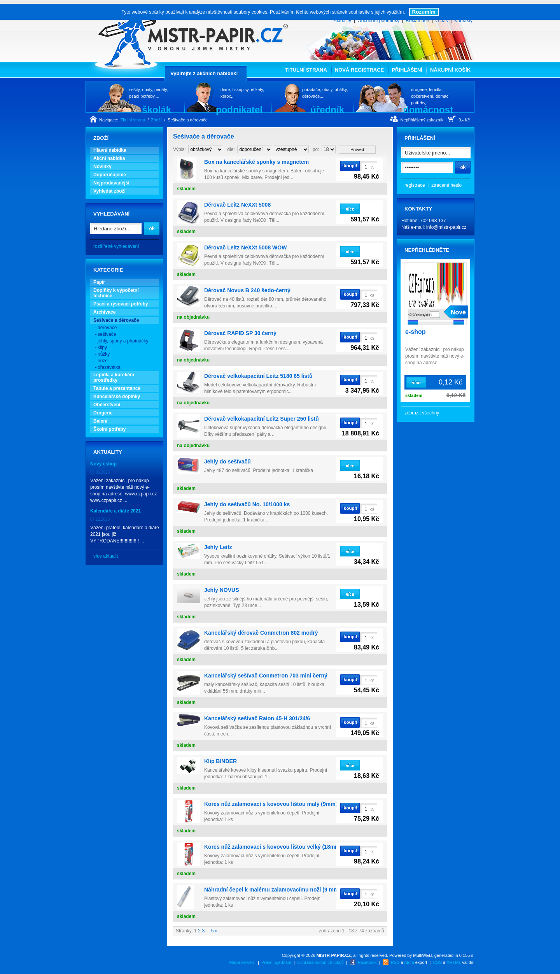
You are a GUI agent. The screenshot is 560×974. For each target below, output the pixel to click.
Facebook (367, 962)
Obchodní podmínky (378, 21)
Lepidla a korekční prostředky (114, 377)
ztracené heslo (446, 185)
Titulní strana (306, 70)
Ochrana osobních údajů (320, 962)
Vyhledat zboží (109, 191)
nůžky (104, 354)
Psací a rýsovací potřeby (121, 304)
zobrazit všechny (422, 413)
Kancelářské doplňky (117, 397)
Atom (409, 962)
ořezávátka (109, 367)
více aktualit (106, 556)
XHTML (454, 962)
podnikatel (239, 109)
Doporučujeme (110, 175)
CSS (437, 962)
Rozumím (424, 12)
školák (157, 109)
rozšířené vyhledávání (116, 246)
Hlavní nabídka (110, 150)
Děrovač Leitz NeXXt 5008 (237, 205)
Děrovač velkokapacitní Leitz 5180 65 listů (258, 376)
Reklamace (417, 21)
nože (103, 361)
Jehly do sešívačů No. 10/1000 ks (247, 504)
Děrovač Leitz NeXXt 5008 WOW (245, 247)
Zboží (156, 120)
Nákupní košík (450, 70)
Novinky (102, 167)
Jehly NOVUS (221, 590)
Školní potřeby (109, 429)
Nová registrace (359, 70)
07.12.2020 (100, 519)
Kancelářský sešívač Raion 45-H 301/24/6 (257, 718)
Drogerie (103, 413)
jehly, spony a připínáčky (123, 341)
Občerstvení (107, 405)
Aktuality (342, 21)
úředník (327, 109)
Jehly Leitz (218, 547)
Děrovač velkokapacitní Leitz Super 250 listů (262, 419)
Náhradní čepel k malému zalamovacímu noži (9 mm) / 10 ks (281, 890)
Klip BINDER (220, 761)
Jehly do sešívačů (227, 462)
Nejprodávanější (111, 183)
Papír (99, 282)
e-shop (415, 332)
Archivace (104, 312)
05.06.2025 (100, 472)
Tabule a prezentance (117, 388)
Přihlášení (407, 70)
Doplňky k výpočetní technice (116, 293)
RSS (395, 962)
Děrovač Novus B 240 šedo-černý (247, 290)
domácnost (428, 109)
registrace (415, 185)
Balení (100, 421)
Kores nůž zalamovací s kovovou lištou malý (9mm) (271, 804)
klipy (102, 347)
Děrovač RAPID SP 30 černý (240, 333)
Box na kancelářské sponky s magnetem (256, 162)
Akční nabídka (109, 158)
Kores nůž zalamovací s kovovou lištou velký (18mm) (273, 847)
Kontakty (463, 21)
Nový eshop (103, 464)
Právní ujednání (276, 962)
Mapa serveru (242, 962)
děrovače (107, 328)
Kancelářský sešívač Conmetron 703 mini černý (266, 676)
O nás (442, 21)
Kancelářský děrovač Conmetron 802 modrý (261, 633)
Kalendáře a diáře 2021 (115, 511)
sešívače (107, 334)
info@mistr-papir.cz (446, 227)
